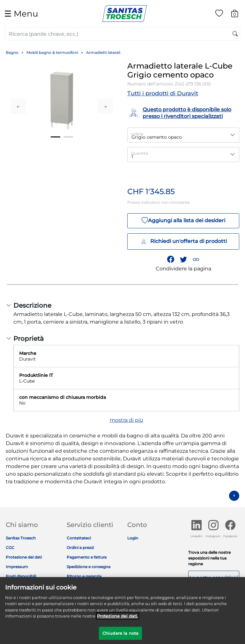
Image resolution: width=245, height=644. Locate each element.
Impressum (17, 567)
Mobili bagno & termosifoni (52, 52)
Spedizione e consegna (89, 567)
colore (137, 134)
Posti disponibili (21, 576)
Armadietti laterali (103, 52)
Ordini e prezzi (80, 548)
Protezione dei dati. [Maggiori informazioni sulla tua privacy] (118, 618)
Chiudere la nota (120, 635)
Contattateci (79, 538)
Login (133, 538)
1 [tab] (56, 137)
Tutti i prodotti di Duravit (163, 93)
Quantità (140, 153)
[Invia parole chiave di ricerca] (235, 34)
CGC (10, 548)
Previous (18, 106)
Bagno (12, 52)
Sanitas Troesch (21, 538)
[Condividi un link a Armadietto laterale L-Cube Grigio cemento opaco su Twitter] (183, 259)
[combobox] (122, 34)
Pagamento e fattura (87, 557)
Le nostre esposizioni (214, 578)
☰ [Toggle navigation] (21, 14)
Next (105, 106)
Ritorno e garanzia (84, 576)
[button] (196, 259)
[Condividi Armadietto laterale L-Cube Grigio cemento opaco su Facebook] (171, 259)
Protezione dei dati (24, 557)
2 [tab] (68, 137)
